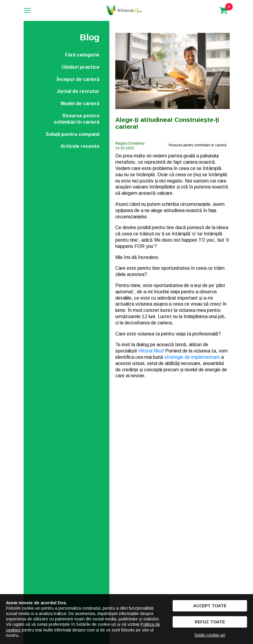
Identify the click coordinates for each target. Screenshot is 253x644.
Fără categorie (82, 55)
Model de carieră (80, 103)
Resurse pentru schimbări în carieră (77, 119)
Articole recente (80, 146)
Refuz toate (210, 622)
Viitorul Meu (150, 351)
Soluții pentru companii (73, 134)
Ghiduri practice (80, 67)
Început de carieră (78, 79)
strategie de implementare (192, 357)
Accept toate (210, 606)
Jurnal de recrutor (78, 91)
